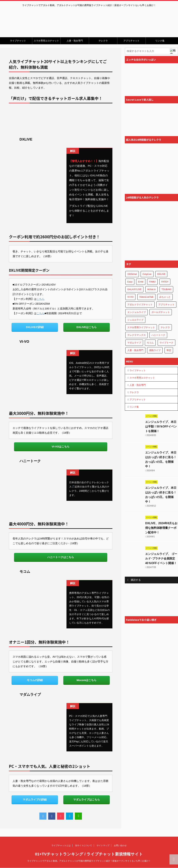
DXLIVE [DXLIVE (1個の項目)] (161, 274)
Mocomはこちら (87, 680)
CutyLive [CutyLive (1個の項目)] (147, 274)
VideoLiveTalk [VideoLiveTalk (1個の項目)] (146, 297)
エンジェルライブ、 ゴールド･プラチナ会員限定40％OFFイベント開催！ (161, 558)
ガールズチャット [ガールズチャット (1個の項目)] (161, 312)
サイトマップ (103, 845)
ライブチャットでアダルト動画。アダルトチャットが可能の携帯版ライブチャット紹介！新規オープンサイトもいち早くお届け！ (89, 861)
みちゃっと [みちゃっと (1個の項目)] (165, 297)
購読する (134, 580)
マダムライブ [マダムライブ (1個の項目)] (134, 343)
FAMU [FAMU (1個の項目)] (152, 282)
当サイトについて (84, 845)
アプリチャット (131, 41)
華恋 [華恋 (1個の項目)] (169, 350)
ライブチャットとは (61, 845)
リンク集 (160, 41)
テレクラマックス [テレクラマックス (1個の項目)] (137, 335)
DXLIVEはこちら (87, 327)
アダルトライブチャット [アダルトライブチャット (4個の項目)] (140, 305)
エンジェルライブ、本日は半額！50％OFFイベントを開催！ (161, 426)
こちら (41, 299)
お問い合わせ (120, 845)
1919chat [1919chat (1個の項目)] (132, 274)
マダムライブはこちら (87, 800)
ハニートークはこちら (61, 557)
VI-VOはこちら (61, 446)
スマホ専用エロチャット (46, 41)
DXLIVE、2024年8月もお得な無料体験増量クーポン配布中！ (161, 528)
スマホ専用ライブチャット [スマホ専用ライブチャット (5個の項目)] (141, 327)
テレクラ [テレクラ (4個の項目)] (165, 327)
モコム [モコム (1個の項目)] (150, 343)
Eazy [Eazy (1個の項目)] (130, 282)
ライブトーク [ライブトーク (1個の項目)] (166, 343)
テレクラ (103, 41)
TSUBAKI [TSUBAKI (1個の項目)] (166, 289)
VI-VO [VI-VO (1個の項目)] (130, 297)
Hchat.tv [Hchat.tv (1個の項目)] (152, 289)
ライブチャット (18, 41)
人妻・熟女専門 (75, 41)
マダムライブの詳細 (35, 800)
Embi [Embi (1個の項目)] (141, 282)
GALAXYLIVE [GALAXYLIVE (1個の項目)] (134, 289)
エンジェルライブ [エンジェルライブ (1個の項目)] (137, 312)
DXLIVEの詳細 (35, 327)
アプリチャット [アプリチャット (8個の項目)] (166, 305)
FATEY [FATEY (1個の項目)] (165, 282)
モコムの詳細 (35, 680)
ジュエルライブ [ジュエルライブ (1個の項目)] (135, 320)
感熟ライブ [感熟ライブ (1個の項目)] (155, 350)
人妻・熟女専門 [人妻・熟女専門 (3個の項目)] (135, 350)
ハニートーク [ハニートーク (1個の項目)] (158, 335)
